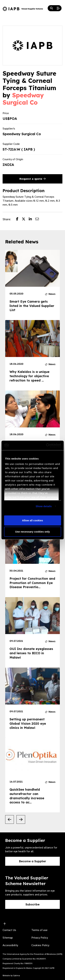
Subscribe (32, 904)
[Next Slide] (21, 819)
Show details (44, 506)
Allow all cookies (32, 520)
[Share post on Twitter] (25, 219)
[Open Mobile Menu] (58, 8)
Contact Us (9, 930)
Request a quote (32, 179)
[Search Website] (51, 8)
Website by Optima (11, 976)
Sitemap (8, 938)
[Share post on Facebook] (19, 219)
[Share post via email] (39, 219)
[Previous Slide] (10, 819)
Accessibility (10, 945)
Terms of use (39, 930)
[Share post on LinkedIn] (32, 219)
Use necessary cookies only (32, 532)
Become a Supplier (33, 861)
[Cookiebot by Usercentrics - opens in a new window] (46, 445)
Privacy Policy (40, 938)
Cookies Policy (40, 945)
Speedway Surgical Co (23, 99)
